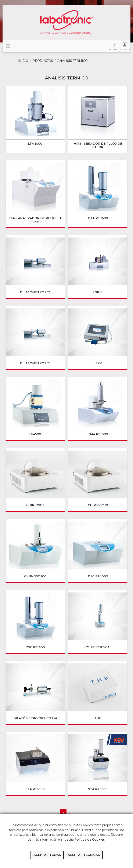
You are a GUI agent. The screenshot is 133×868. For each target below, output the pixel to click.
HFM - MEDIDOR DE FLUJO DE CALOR (98, 145)
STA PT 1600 (98, 789)
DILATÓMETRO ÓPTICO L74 (35, 718)
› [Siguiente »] (76, 813)
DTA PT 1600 (98, 218)
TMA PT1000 (98, 434)
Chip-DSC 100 (35, 576)
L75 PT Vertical (98, 647)
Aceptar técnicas (84, 855)
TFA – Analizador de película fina (35, 220)
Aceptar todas (47, 855)
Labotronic (66, 22)
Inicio (23, 61)
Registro (125, 46)
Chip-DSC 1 (35, 505)
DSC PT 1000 (98, 576)
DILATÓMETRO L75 (35, 363)
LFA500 (35, 434)
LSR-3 (98, 292)
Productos (43, 61)
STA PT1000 (35, 789)
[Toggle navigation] (8, 46)
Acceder (114, 46)
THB (98, 718)
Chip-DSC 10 (98, 505)
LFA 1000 (35, 144)
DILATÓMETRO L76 (35, 292)
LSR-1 (98, 363)
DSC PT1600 (35, 647)
